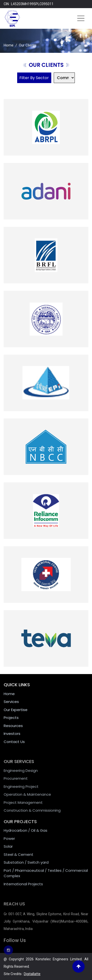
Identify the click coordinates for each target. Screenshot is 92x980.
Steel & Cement (19, 859)
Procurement (16, 783)
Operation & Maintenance (27, 799)
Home (9, 45)
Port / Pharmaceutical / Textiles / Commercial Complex (46, 878)
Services (11, 704)
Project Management (23, 807)
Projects (11, 720)
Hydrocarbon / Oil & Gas (26, 835)
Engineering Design (21, 775)
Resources (13, 728)
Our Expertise (16, 712)
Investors (12, 736)
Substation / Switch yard (26, 867)
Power (9, 843)
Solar (8, 851)
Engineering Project (21, 791)
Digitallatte (32, 974)
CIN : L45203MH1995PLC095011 (29, 4)
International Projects (23, 888)
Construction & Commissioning (32, 815)
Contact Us (14, 744)
